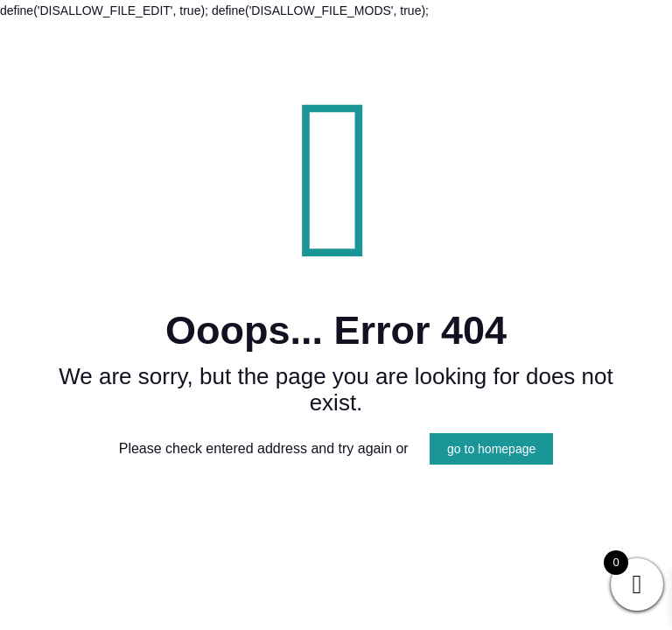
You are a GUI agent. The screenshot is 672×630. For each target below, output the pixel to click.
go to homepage (491, 449)
